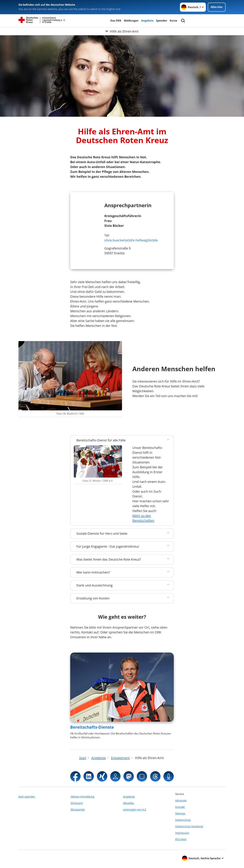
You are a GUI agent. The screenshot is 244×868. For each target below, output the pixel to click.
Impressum (182, 833)
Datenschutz (183, 820)
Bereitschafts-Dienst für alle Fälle (101, 440)
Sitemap (180, 813)
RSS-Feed (181, 839)
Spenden (162, 21)
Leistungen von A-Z (135, 810)
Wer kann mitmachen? (93, 572)
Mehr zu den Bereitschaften (143, 518)
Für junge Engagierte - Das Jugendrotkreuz (108, 546)
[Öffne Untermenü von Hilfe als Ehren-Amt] (122, 31)
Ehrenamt (77, 803)
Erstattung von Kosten (93, 598)
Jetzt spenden (27, 797)
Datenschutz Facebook (189, 826)
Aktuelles (128, 803)
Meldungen (131, 21)
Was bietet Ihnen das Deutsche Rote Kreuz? (109, 559)
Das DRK (116, 21)
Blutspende (78, 810)
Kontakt (180, 807)
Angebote (147, 21)
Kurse (173, 21)
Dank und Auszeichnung (94, 585)
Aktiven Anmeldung (83, 797)
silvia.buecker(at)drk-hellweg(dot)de (131, 240)
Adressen (181, 800)
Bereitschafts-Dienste (92, 727)
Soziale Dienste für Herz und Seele (102, 533)
